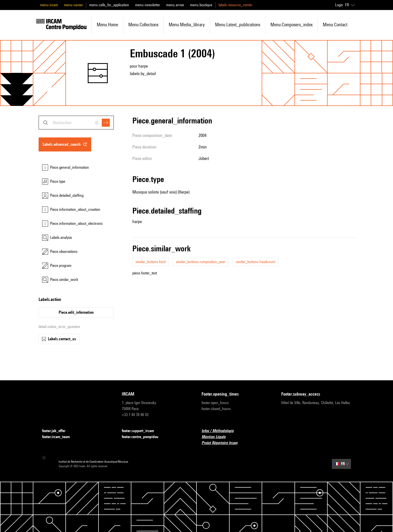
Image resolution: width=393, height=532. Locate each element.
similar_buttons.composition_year (201, 262)
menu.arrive (175, 5)
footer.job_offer (57, 431)
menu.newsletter (148, 5)
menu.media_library (187, 25)
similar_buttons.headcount (256, 262)
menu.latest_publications (238, 25)
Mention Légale (217, 437)
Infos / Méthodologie (221, 431)
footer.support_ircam (141, 431)
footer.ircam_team (59, 437)
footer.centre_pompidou (143, 437)
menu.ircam (49, 5)
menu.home (107, 25)
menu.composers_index (291, 25)
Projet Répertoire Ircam (222, 443)
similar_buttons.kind (151, 262)
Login (339, 5)
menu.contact (335, 25)
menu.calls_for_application (109, 5)
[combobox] (76, 123)
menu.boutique (201, 5)
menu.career (73, 5)
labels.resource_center (235, 5)
